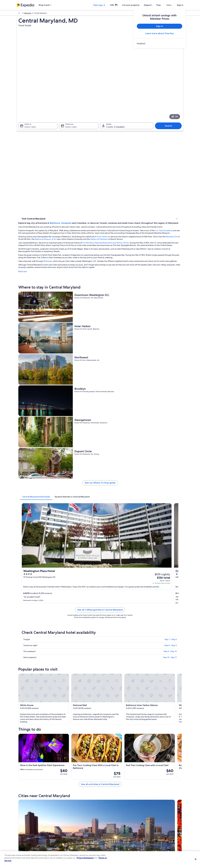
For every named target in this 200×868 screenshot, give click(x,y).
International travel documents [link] (157, 835)
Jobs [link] (18, 817)
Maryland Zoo (103, 127)
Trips (163, 5)
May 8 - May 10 (170, 413)
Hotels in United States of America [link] (73, 817)
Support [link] (149, 813)
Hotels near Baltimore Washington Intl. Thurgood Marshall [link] (50, 688)
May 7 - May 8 (171, 401)
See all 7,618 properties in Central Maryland (120, 375)
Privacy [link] (105, 813)
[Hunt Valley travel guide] (167, 646)
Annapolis (107, 103)
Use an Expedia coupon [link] (155, 831)
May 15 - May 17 (170, 419)
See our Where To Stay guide (120, 290)
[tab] (77, 303)
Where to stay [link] (28, 128)
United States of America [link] (40, 14)
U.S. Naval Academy (83, 118)
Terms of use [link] (107, 822)
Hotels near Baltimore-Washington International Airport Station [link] (128, 688)
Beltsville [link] (25, 743)
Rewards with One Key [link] (68, 844)
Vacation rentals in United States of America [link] (76, 822)
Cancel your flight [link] (152, 822)
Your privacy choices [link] (110, 839)
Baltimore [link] (25, 727)
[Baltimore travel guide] (74, 646)
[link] (160, 43)
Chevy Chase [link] (108, 738)
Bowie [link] (104, 733)
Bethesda (88, 156)
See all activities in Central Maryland (120, 626)
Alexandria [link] (106, 727)
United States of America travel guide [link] (74, 813)
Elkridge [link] (24, 748)
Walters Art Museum (71, 129)
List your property (136, 5)
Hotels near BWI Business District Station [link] (118, 693)
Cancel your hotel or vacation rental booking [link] (162, 817)
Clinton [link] (24, 738)
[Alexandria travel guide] (136, 646)
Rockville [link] (146, 733)
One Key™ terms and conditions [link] (115, 826)
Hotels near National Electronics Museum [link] (43, 693)
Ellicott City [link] (147, 743)
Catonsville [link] (147, 748)
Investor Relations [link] (23, 835)
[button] (100, 669)
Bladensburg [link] (107, 743)
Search (170, 93)
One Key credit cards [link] (68, 848)
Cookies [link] (106, 817)
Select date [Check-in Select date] (28, 94)
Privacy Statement (85, 858)
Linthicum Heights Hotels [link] (36, 704)
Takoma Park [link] (67, 748)
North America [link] (22, 14)
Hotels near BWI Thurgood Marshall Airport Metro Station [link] (126, 704)
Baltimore (96, 103)
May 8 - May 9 (171, 407)
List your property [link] (23, 822)
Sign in (180, 5)
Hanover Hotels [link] (32, 698)
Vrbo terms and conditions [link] (113, 831)
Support (153, 5)
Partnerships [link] (21, 826)
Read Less (63, 169)
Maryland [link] (55, 14)
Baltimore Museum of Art (138, 127)
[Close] (196, 859)
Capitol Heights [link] (109, 748)
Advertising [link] (21, 839)
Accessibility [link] (107, 835)
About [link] (19, 813)
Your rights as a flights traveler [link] (157, 839)
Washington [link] (67, 727)
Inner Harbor (143, 124)
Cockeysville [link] (67, 738)
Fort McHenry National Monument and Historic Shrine (146, 133)
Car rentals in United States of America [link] (74, 835)
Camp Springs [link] (27, 733)
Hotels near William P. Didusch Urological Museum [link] (122, 698)
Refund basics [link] (151, 826)
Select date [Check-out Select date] (70, 94)
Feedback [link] (20, 848)
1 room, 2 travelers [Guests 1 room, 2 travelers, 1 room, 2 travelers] (115, 94)
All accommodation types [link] (69, 839)
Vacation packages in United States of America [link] (77, 826)
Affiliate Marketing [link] (24, 844)
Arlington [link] (65, 733)
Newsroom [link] (21, 831)
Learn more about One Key (160, 33)
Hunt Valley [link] (147, 727)
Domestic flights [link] (66, 831)
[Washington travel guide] (105, 646)
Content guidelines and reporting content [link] (119, 844)
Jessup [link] (145, 738)
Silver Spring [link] (67, 743)
